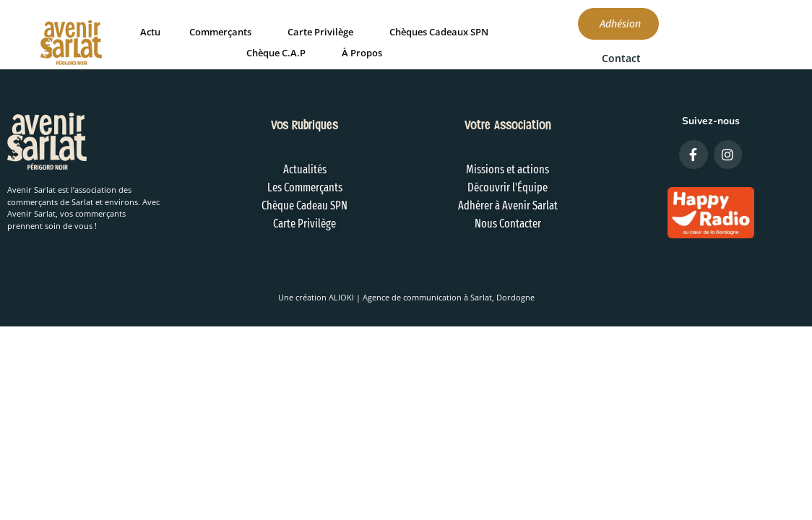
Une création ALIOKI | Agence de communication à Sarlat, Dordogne (406, 297)
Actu (200, 31)
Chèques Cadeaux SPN (489, 31)
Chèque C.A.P (326, 52)
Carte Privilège (370, 31)
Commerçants (270, 31)
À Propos (412, 52)
